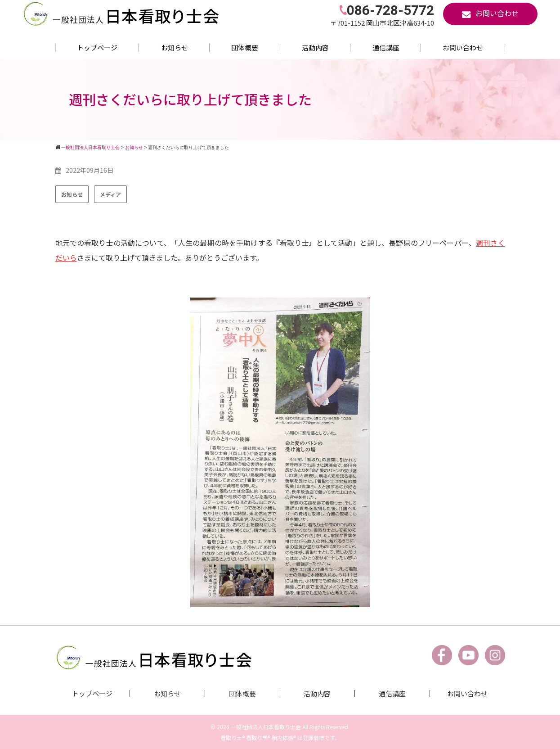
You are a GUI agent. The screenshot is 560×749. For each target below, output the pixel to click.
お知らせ (175, 47)
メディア (110, 194)
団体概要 (245, 47)
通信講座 (386, 47)
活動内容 (315, 47)
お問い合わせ (463, 47)
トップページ (97, 47)
